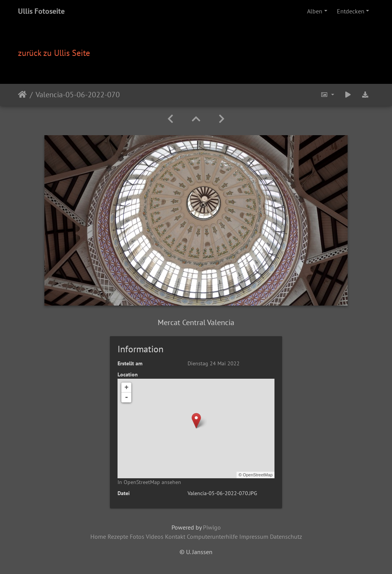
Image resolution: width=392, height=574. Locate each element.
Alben (315, 11)
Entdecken (351, 11)
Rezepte (118, 536)
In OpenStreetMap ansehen (149, 482)
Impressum (254, 536)
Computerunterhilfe (212, 536)
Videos (155, 536)
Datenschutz (286, 536)
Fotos (137, 536)
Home (98, 536)
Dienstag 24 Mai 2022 (214, 363)
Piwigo (212, 527)
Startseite (22, 95)
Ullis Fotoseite (41, 11)
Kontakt (175, 536)
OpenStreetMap (258, 475)
